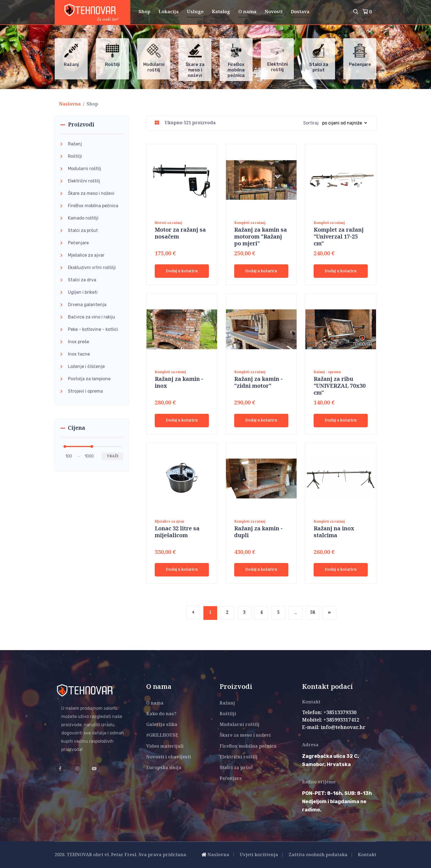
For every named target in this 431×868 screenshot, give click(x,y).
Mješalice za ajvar (86, 255)
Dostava (300, 12)
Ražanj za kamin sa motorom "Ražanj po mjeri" (261, 237)
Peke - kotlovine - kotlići (93, 329)
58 (313, 613)
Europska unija (164, 768)
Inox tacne (79, 354)
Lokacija (169, 12)
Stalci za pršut (83, 230)
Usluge (195, 12)
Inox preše (78, 342)
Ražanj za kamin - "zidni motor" (258, 383)
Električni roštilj (84, 181)
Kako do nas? (161, 714)
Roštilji (75, 156)
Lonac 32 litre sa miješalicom (177, 532)
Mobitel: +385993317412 (331, 720)
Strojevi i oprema (85, 391)
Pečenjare (78, 243)
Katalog (221, 12)
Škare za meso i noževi (91, 193)
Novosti (274, 12)
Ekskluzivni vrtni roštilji (92, 267)
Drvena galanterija (87, 305)
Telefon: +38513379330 (329, 713)
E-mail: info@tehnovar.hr (334, 728)
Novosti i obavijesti (169, 757)
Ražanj (75, 144)
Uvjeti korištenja (259, 855)
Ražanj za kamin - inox (179, 383)
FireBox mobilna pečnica (93, 206)
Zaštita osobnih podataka (318, 855)
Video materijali (165, 746)
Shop (144, 12)
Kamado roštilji (83, 218)
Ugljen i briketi (83, 292)
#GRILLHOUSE (162, 735)
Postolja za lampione (89, 379)
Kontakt (367, 855)
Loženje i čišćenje (86, 366)
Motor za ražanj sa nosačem (180, 234)
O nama (247, 12)
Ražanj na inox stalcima (334, 532)
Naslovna (70, 104)
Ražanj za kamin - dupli (258, 532)
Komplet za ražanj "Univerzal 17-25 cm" (339, 237)
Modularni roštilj (85, 169)
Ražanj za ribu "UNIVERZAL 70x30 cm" (340, 386)
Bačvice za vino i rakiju (92, 317)
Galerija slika (162, 725)
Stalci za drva (82, 280)
